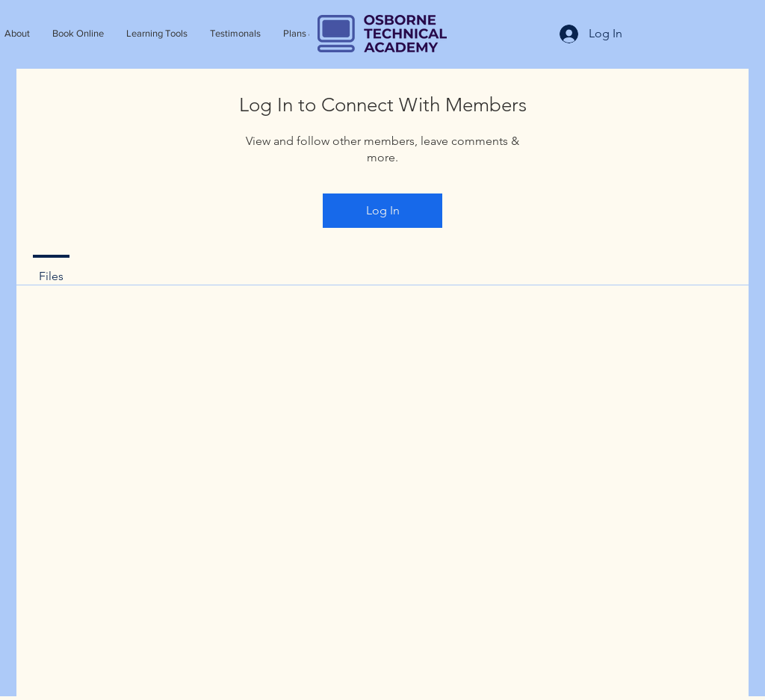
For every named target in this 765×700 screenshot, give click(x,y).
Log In (383, 210)
